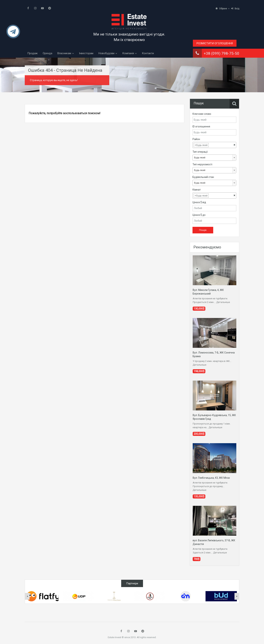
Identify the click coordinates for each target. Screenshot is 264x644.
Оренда (47, 53)
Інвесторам (86, 53)
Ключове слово (202, 114)
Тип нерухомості (202, 164)
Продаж (32, 53)
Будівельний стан (203, 177)
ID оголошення (201, 126)
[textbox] (212, 145)
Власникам (64, 53)
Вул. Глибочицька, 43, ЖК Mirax (211, 478)
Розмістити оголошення (215, 43)
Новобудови (106, 53)
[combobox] (214, 145)
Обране (221, 9)
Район (196, 139)
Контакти (148, 53)
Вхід (235, 9)
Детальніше (223, 302)
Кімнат (197, 190)
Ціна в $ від (199, 202)
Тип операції (200, 152)
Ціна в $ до (199, 215)
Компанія (128, 53)
